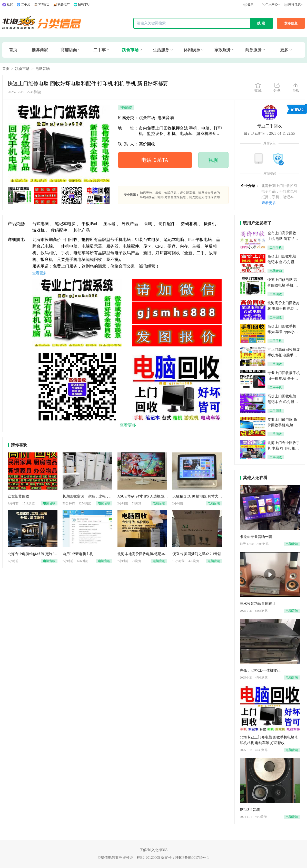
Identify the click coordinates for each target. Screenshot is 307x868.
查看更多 (269, 203)
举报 (296, 87)
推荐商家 (40, 50)
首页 (13, 50)
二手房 (26, 4)
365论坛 (44, 4)
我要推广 (64, 4)
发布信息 (291, 23)
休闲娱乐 (192, 50)
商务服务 (253, 50)
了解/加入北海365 (153, 850)
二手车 (100, 50)
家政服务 (223, 50)
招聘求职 (84, 4)
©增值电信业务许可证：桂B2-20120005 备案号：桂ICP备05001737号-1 (153, 858)
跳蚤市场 (130, 50)
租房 (10, 4)
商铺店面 (69, 50)
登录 (251, 4)
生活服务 (161, 50)
